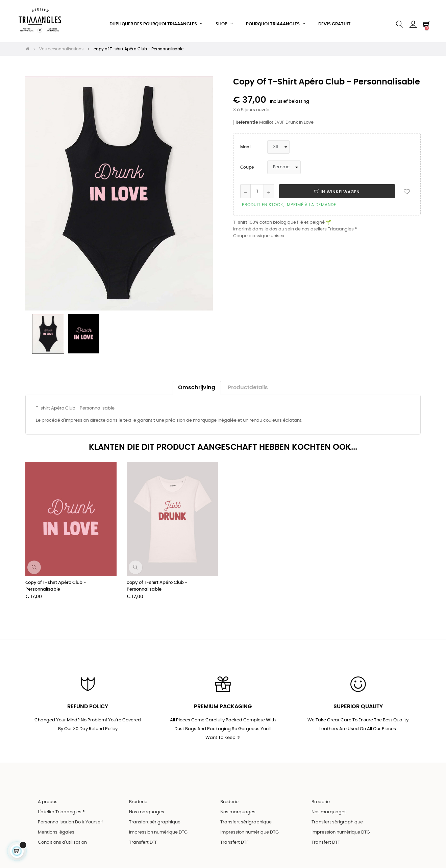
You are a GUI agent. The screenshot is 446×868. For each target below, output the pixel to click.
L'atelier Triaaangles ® (61, 806)
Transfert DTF (143, 836)
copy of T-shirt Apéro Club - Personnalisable (56, 578)
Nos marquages (147, 806)
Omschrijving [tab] (197, 380)
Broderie (138, 796)
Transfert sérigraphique (155, 816)
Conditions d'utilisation (62, 836)
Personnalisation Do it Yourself (70, 816)
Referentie (247, 115)
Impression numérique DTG (158, 826)
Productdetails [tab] (248, 380)
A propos (48, 796)
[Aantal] (257, 184)
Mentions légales (56, 826)
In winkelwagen (337, 184)
